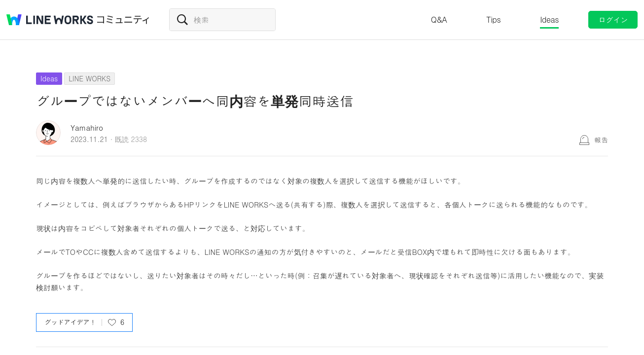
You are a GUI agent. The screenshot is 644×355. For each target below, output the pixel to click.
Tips (493, 19)
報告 (601, 140)
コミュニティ (123, 20)
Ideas (549, 19)
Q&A (439, 19)
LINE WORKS (89, 78)
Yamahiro (87, 127)
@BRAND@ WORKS (50, 20)
